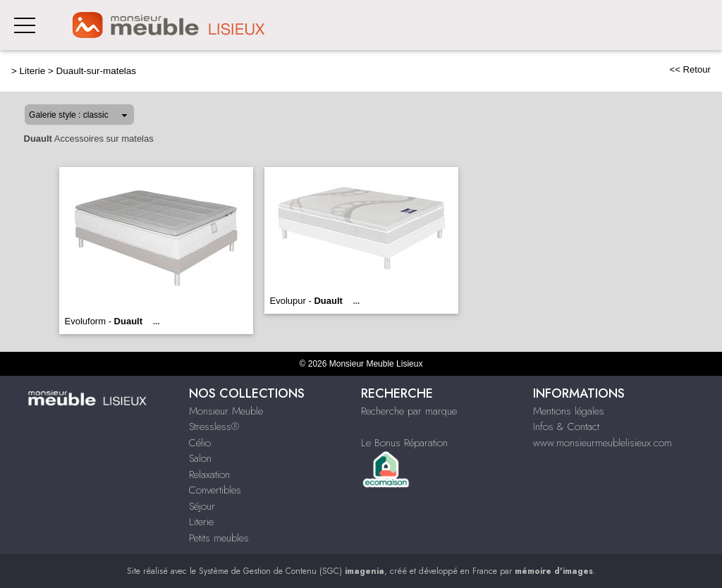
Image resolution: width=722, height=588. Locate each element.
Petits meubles (219, 538)
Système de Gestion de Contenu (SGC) (292, 571)
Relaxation (209, 474)
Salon (200, 458)
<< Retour (690, 69)
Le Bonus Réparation (404, 443)
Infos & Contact (566, 427)
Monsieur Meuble (226, 411)
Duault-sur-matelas (97, 71)
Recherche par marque (409, 411)
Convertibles (215, 490)
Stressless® (214, 427)
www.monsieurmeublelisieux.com (602, 443)
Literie (33, 71)
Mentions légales (569, 411)
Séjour (202, 506)
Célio (200, 443)
